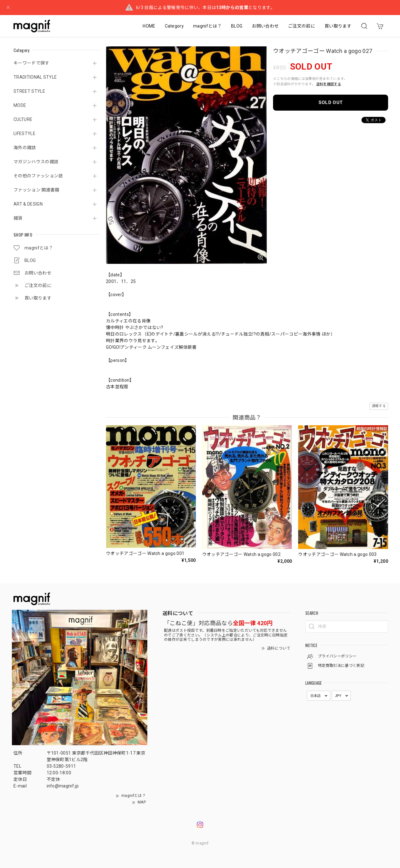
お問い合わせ (265, 26)
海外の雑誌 (25, 148)
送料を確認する (329, 84)
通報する (379, 406)
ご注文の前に (302, 26)
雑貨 (18, 218)
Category (174, 26)
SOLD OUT (331, 102)
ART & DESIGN (28, 204)
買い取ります (338, 26)
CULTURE (23, 119)
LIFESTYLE (24, 133)
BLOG (237, 26)
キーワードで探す (32, 63)
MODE (20, 105)
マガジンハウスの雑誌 (36, 162)
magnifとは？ (207, 26)
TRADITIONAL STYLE (35, 77)
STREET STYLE (29, 91)
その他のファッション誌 (38, 176)
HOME (149, 26)
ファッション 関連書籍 (37, 190)
